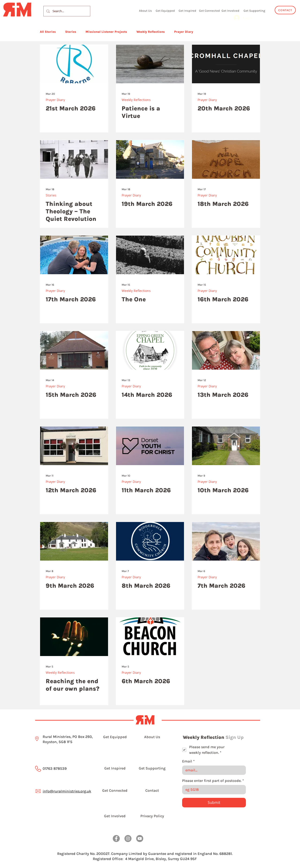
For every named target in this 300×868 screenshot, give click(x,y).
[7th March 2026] (226, 541)
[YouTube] (140, 839)
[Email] (213, 770)
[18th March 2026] (226, 159)
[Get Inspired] (187, 11)
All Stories (48, 32)
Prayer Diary (184, 32)
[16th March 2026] (226, 255)
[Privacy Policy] (152, 816)
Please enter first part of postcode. (213, 781)
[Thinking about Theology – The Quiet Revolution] (74, 159)
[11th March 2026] (150, 446)
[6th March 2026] (150, 637)
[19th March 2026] (150, 159)
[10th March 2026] (226, 446)
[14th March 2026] (150, 350)
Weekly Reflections (151, 32)
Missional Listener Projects (106, 32)
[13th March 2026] (226, 350)
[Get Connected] (209, 11)
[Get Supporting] (254, 11)
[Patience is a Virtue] (150, 64)
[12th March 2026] (74, 446)
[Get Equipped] (165, 11)
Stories (71, 32)
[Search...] (66, 11)
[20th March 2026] (226, 64)
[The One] (150, 255)
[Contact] (152, 790)
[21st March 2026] (74, 64)
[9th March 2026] (74, 541)
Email (188, 761)
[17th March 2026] (74, 255)
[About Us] (145, 11)
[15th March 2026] (74, 350)
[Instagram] (128, 839)
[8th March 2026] (150, 541)
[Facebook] (116, 839)
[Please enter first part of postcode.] (213, 790)
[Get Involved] (230, 11)
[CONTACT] (285, 10)
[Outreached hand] (74, 637)
